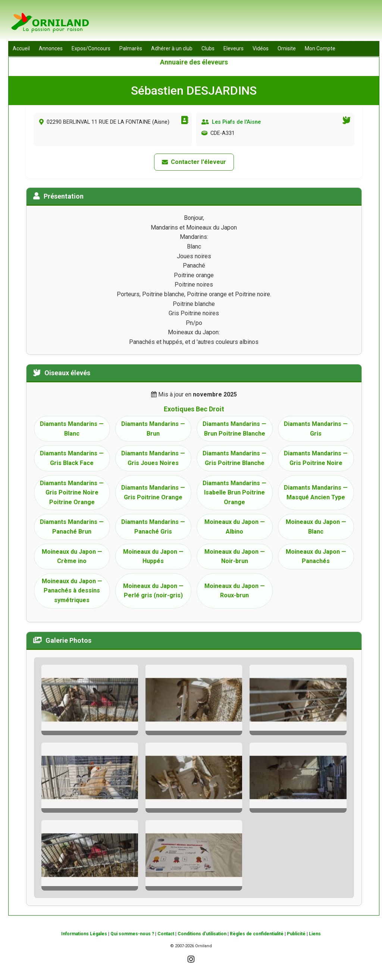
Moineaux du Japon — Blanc (316, 527)
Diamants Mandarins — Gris (316, 429)
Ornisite (287, 48)
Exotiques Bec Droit (194, 409)
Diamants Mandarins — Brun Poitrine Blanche (234, 429)
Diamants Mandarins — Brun (153, 429)
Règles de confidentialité (257, 934)
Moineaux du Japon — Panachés (316, 557)
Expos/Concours (91, 48)
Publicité (296, 934)
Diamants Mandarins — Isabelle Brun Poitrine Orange (234, 493)
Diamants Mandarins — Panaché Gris (153, 527)
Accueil (21, 48)
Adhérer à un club (172, 48)
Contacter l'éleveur (194, 162)
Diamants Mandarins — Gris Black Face (72, 458)
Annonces (51, 48)
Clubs (208, 48)
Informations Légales (84, 934)
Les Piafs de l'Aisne (236, 122)
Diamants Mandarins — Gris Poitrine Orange (153, 492)
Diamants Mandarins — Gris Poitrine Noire (316, 458)
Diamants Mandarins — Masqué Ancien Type (316, 492)
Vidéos (261, 48)
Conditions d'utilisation (202, 934)
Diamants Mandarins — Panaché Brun (72, 527)
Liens (315, 934)
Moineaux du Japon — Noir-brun (235, 557)
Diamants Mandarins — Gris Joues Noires (153, 458)
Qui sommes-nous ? (132, 934)
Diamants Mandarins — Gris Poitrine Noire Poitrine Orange (72, 493)
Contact (166, 934)
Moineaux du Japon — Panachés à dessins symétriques (72, 591)
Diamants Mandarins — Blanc (72, 429)
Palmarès (131, 48)
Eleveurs (234, 48)
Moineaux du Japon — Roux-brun (235, 591)
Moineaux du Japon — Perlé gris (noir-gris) (153, 591)
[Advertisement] (244, 22)
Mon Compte (320, 48)
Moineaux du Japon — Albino (235, 527)
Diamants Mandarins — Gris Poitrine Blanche (234, 458)
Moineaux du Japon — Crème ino (72, 557)
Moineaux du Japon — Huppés (153, 557)
